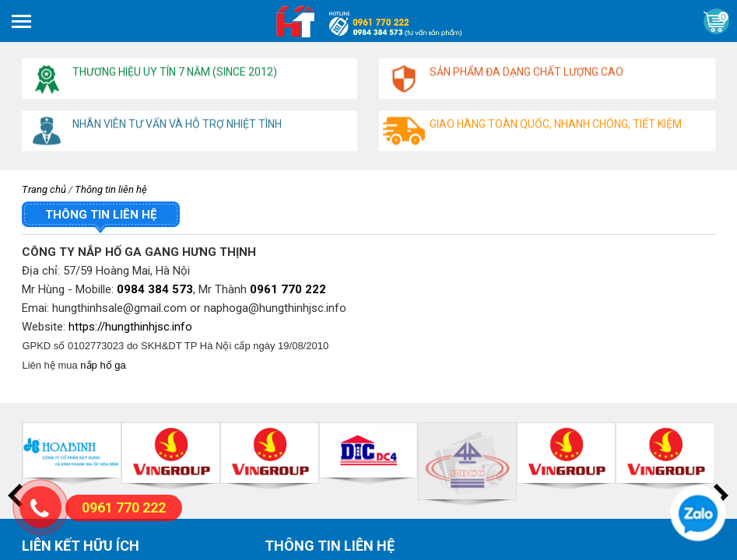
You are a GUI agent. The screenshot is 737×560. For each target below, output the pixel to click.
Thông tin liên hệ (111, 189)
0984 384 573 (155, 289)
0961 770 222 (288, 289)
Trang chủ (44, 189)
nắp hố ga (103, 365)
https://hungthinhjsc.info (130, 327)
